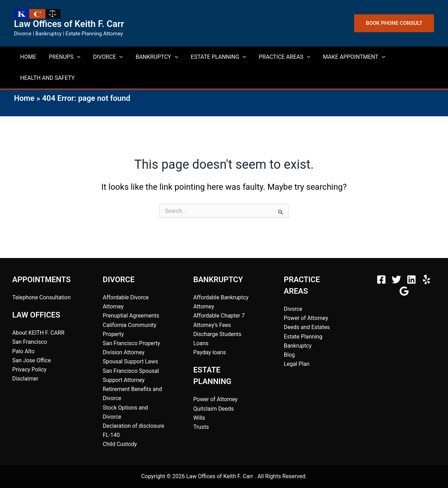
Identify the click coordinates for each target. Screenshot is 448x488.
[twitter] (397, 278)
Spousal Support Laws (131, 361)
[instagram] (412, 278)
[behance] (428, 278)
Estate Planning (303, 336)
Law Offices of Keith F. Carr (69, 24)
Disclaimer (25, 378)
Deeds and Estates (307, 326)
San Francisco (30, 341)
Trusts (201, 427)
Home (24, 98)
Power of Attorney (216, 399)
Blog (289, 354)
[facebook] (382, 278)
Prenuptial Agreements (131, 315)
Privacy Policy (30, 369)
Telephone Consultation (42, 296)
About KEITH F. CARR (39, 332)
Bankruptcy (298, 345)
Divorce (293, 308)
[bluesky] (405, 290)
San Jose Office (32, 360)
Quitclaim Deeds (214, 408)
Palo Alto (23, 351)
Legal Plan (297, 364)
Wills (199, 417)
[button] (394, 23)
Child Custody (120, 444)
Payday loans (210, 352)
